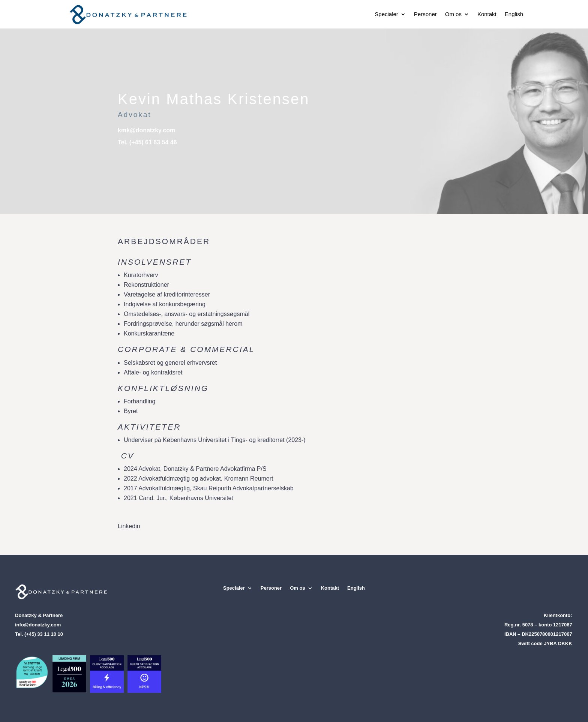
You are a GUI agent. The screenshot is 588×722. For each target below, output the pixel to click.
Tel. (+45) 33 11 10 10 (39, 634)
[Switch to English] (514, 14)
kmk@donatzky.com (146, 130)
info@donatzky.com (38, 625)
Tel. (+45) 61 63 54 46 (147, 142)
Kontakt (487, 14)
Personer (425, 14)
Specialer (386, 14)
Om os (453, 14)
